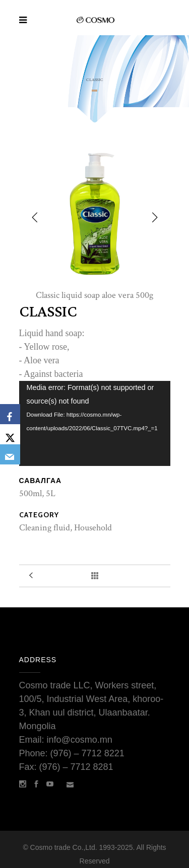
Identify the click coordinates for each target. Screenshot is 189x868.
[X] (10, 434)
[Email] (10, 454)
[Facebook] (10, 414)
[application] (95, 423)
